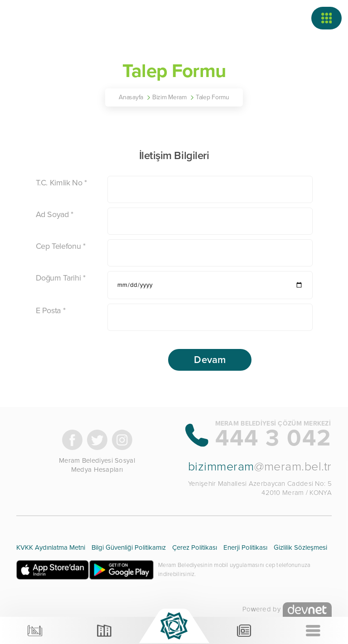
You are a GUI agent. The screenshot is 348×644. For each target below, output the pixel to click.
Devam (210, 360)
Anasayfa (131, 97)
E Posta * (51, 310)
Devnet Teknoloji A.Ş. (216, 609)
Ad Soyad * (55, 214)
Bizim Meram (169, 97)
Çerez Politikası (195, 548)
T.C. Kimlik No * (61, 183)
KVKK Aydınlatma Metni (51, 548)
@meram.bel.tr (260, 467)
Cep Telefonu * (61, 246)
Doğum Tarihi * (61, 278)
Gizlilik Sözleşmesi (300, 548)
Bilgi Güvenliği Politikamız (129, 548)
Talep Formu (213, 97)
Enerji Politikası (245, 548)
